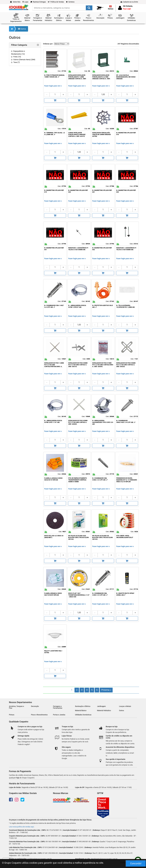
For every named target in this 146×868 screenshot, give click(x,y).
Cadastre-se (129, 2)
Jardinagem (101, 706)
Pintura (12, 715)
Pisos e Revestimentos (39, 715)
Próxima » (106, 690)
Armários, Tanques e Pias (16, 707)
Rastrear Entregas (38, 2)
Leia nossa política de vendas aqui (21, 827)
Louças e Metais (125, 706)
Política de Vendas (56, 2)
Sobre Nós (15, 2)
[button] (16, 18)
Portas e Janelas (59, 715)
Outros (22, 29)
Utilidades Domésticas (83, 715)
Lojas (25, 2)
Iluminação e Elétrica (83, 706)
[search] (62, 8)
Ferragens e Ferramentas (58, 707)
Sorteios (70, 2)
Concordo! (136, 863)
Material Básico (81, 711)
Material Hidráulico (104, 711)
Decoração (35, 706)
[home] (19, 7)
